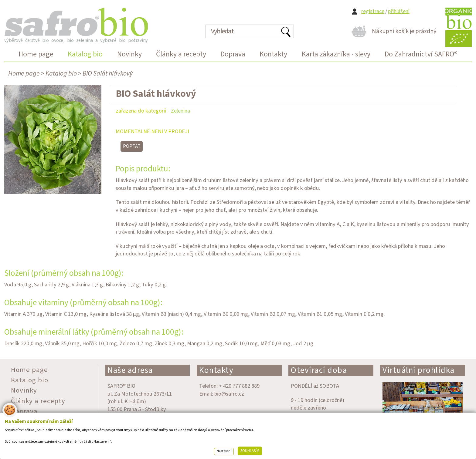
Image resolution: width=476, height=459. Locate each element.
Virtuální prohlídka (419, 370)
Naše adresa (130, 370)
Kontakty (216, 370)
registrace (373, 11)
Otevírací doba (319, 370)
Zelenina (180, 111)
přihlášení (399, 11)
